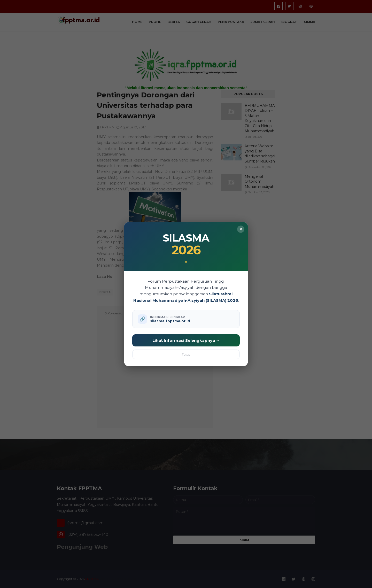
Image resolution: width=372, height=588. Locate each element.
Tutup (186, 354)
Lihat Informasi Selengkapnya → (186, 340)
